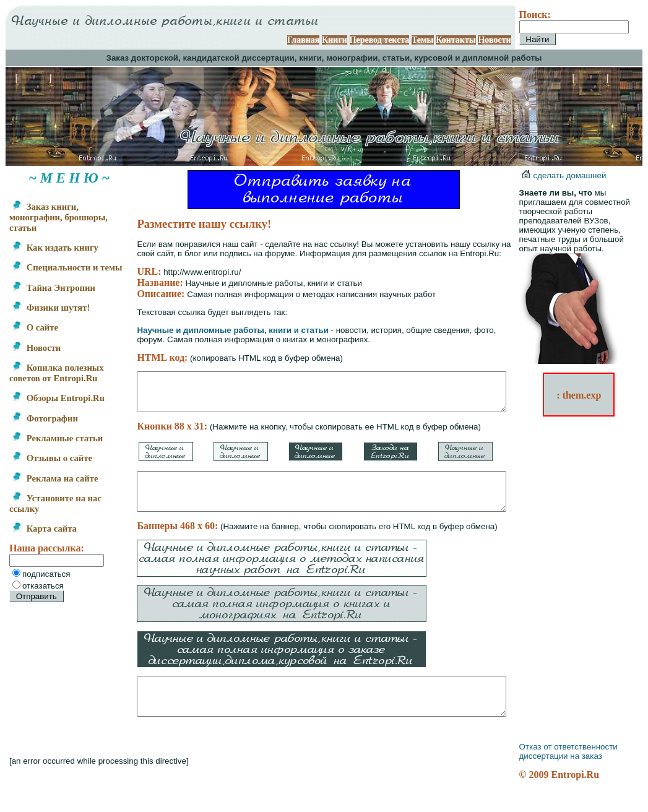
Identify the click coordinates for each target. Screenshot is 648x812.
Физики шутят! (51, 318)
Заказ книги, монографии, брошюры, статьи (46, 217)
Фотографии (45, 439)
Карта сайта (44, 550)
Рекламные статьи (57, 459)
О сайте (35, 338)
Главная (318, 40)
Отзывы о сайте (52, 479)
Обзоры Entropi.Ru (34, 414)
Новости (510, 40)
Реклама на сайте (55, 499)
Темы (438, 40)
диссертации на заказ (576, 778)
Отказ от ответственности (583, 769)
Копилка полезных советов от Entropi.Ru (57, 383)
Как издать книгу (55, 248)
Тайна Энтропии (54, 298)
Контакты (471, 40)
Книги (350, 40)
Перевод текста (395, 40)
